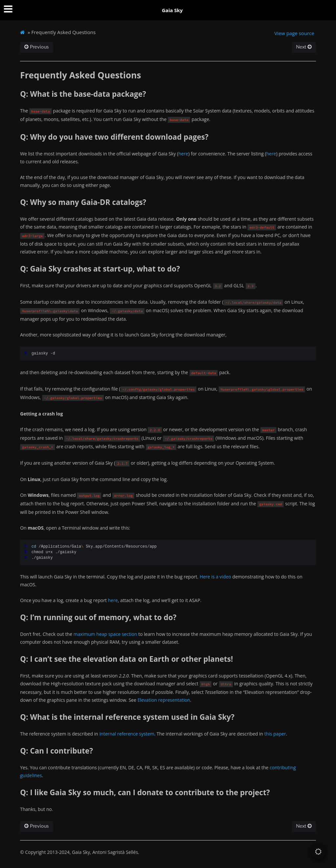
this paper (275, 734)
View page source (294, 33)
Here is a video (215, 577)
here (183, 154)
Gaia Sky (172, 10)
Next (304, 47)
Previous (37, 47)
